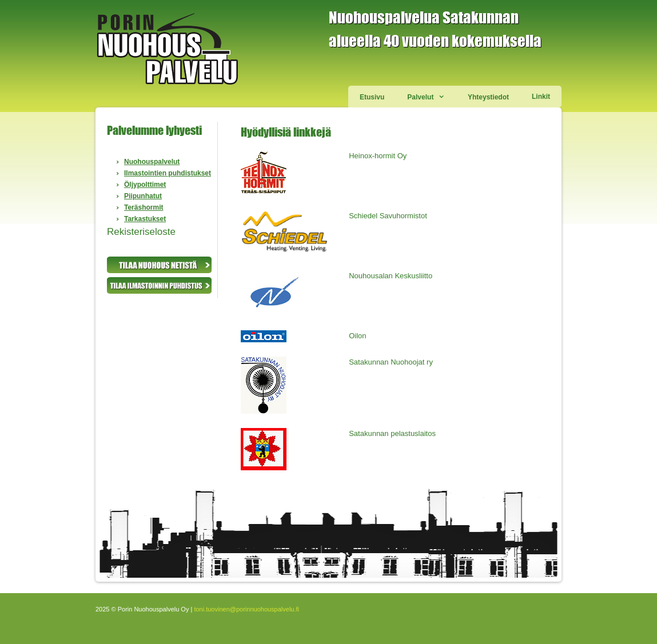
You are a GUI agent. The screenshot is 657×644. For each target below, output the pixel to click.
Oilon (357, 336)
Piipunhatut (143, 196)
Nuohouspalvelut (152, 162)
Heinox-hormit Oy (378, 156)
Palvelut (432, 97)
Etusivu (372, 97)
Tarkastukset (145, 219)
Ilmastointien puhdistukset (168, 173)
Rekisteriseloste (141, 232)
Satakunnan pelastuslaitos (392, 433)
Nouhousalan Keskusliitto (391, 276)
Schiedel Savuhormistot (388, 216)
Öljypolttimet (145, 185)
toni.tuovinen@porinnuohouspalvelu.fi (246, 609)
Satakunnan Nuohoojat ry (391, 362)
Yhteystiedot (488, 97)
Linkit (541, 97)
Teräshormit (144, 207)
